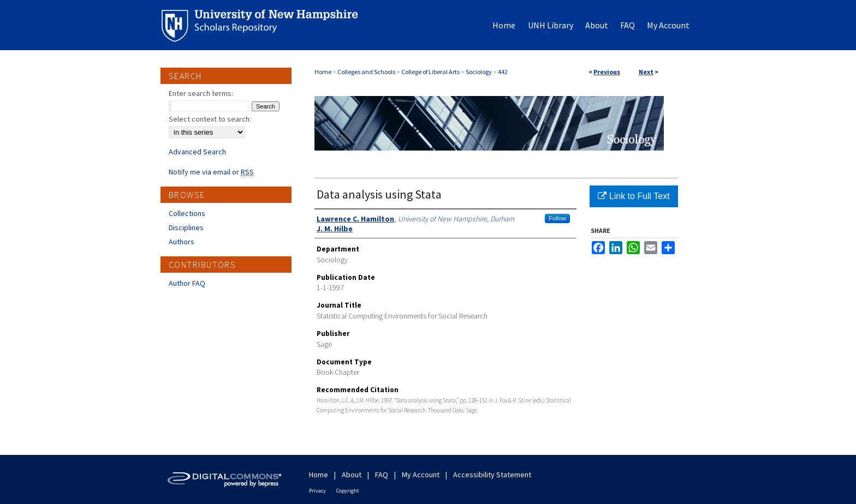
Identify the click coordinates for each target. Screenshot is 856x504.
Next (646, 72)
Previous (607, 72)
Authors (182, 242)
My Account (421, 475)
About (352, 475)
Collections (187, 213)
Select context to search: (210, 119)
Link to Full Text (634, 196)
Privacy (317, 491)
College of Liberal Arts (430, 72)
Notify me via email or (211, 172)
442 (503, 72)
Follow (557, 218)
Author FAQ (187, 283)
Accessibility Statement (492, 475)
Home (323, 72)
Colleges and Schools (366, 72)
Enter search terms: (201, 93)
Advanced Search (197, 152)
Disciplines (186, 227)
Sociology (479, 72)
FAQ (382, 475)
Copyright (348, 491)
